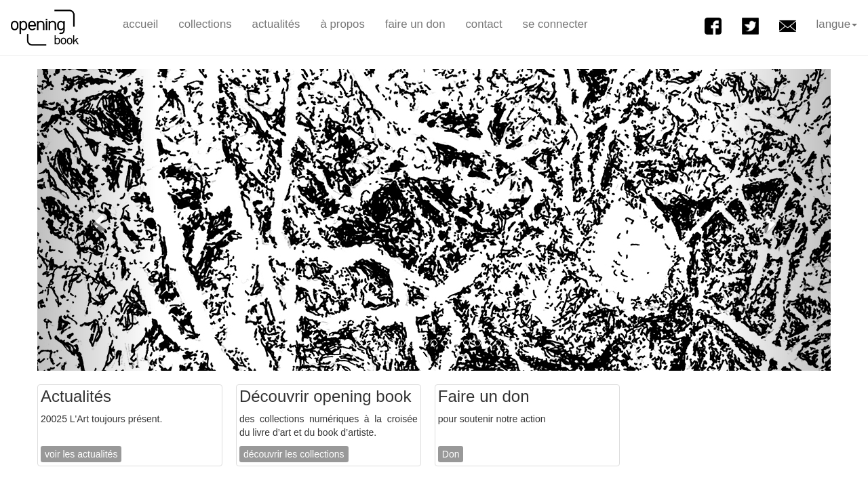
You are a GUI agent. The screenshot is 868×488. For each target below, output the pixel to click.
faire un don (415, 24)
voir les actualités (81, 454)
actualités (276, 24)
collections (205, 24)
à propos (343, 24)
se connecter (555, 24)
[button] (97, 220)
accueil (140, 24)
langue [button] (837, 24)
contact (484, 24)
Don (451, 454)
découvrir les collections (294, 454)
